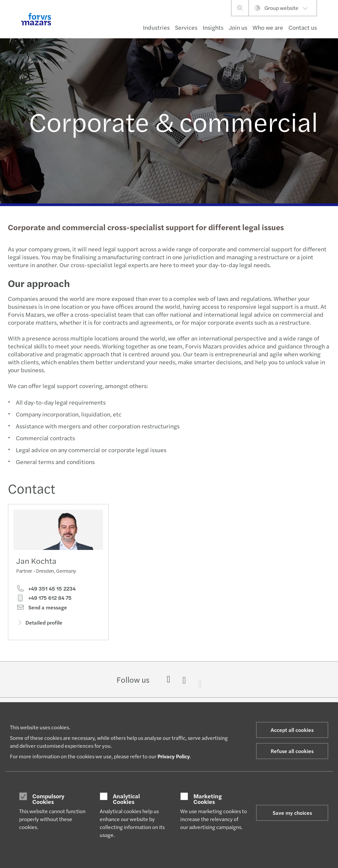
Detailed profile (39, 624)
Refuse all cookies (292, 751)
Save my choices (292, 813)
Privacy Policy (174, 756)
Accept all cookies (292, 730)
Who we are (268, 27)
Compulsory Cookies (48, 799)
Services (186, 27)
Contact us (303, 27)
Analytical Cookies (126, 799)
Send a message (42, 609)
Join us (238, 27)
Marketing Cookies (208, 799)
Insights (213, 27)
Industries (156, 27)
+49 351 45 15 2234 (46, 591)
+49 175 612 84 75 (44, 600)
